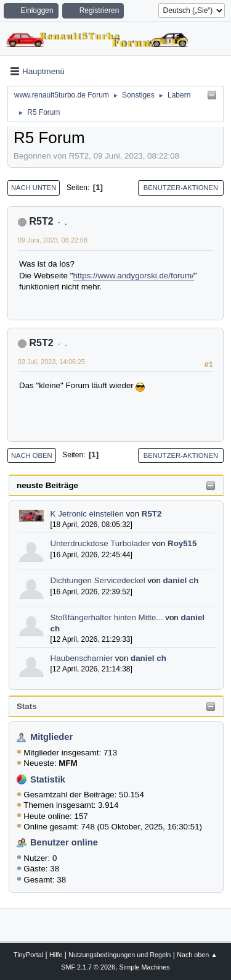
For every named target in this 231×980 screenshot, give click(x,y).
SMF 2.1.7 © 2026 (88, 967)
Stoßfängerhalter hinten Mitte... (107, 617)
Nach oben (32, 455)
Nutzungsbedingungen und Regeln (120, 955)
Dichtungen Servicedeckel (98, 580)
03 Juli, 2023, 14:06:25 (51, 362)
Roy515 (182, 543)
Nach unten (34, 188)
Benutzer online (64, 842)
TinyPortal (28, 955)
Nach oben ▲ (197, 955)
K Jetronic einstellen (87, 514)
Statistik (48, 779)
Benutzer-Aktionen (181, 188)
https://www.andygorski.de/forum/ (133, 276)
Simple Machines (145, 967)
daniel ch (181, 580)
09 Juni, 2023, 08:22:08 (53, 240)
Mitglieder (51, 737)
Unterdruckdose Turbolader (100, 543)
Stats (27, 706)
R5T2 (152, 514)
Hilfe (56, 955)
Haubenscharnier (82, 658)
